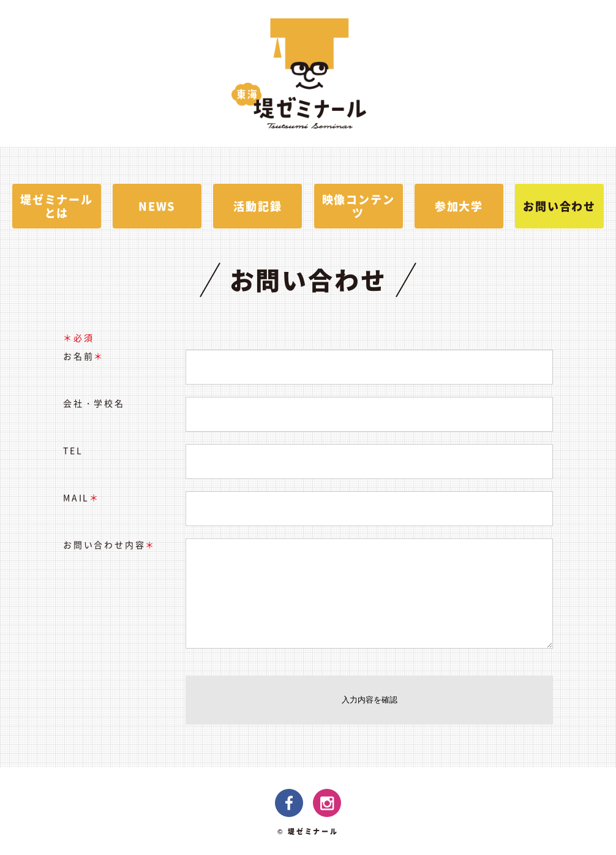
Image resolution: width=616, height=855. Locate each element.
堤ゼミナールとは (57, 206)
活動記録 (257, 206)
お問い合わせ (559, 206)
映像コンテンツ (359, 206)
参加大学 (459, 206)
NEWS (157, 206)
